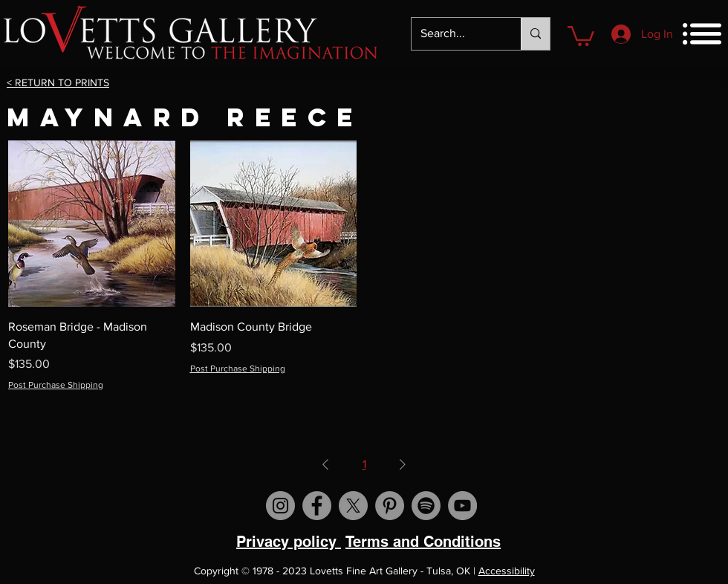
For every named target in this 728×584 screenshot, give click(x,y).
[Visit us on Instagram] (280, 506)
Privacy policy (289, 542)
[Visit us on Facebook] (317, 506)
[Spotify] (426, 506)
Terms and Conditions (423, 542)
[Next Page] (403, 464)
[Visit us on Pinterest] (390, 506)
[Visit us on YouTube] (462, 506)
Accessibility (507, 571)
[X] (353, 506)
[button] (581, 35)
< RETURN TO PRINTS (58, 82)
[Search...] (455, 34)
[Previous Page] (325, 464)
